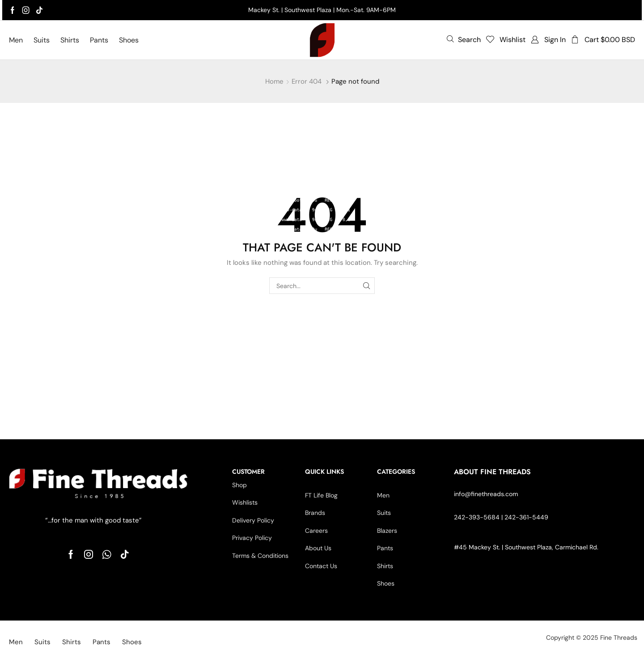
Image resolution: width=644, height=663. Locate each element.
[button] (464, 39)
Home (274, 81)
